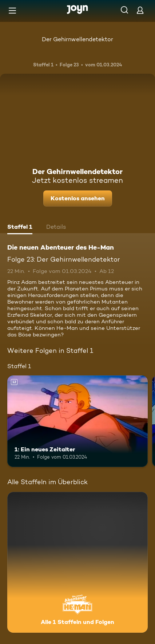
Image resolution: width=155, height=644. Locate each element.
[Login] (140, 10)
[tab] (20, 228)
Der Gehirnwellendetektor (77, 39)
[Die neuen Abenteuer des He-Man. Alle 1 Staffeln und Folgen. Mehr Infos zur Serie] (77, 562)
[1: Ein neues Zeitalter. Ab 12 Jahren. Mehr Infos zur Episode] (77, 421)
